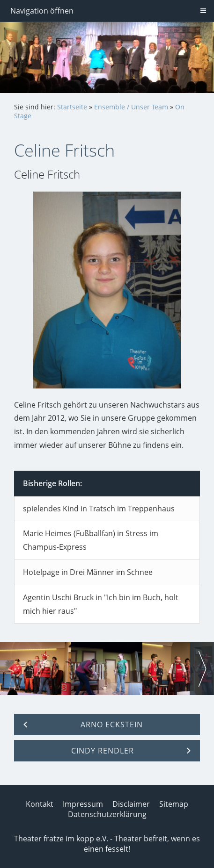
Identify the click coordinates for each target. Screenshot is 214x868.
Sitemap (174, 804)
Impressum (83, 804)
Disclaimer (131, 804)
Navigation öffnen (42, 11)
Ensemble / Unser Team (131, 107)
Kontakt (40, 804)
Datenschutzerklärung (107, 814)
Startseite (72, 107)
